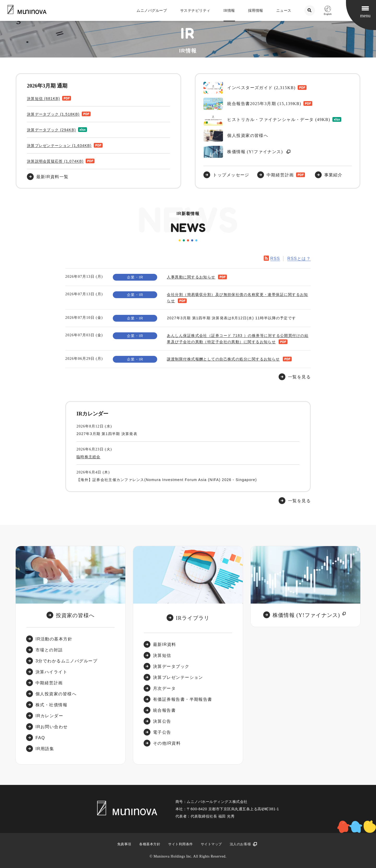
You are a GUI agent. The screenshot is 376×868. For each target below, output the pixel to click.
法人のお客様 (240, 844)
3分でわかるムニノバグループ (66, 661)
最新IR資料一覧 (52, 177)
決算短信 (162, 655)
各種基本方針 (150, 844)
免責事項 (124, 844)
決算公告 (162, 721)
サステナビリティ (195, 11)
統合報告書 (164, 710)
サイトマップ (211, 844)
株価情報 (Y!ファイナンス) (244, 152)
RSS (275, 259)
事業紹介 (333, 175)
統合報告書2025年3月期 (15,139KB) (252, 104)
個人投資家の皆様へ (236, 136)
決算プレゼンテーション (178, 677)
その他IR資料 (167, 743)
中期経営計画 (280, 175)
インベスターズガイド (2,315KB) (249, 88)
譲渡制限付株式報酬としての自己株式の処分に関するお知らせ (223, 359)
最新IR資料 (165, 644)
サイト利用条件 (181, 844)
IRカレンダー (49, 716)
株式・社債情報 (51, 705)
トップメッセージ (231, 175)
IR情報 (229, 11)
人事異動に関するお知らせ (191, 277)
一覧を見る (299, 501)
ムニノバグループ (152, 11)
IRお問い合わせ (52, 727)
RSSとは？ (299, 259)
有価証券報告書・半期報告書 (183, 699)
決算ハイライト (51, 672)
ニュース (284, 11)
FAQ (40, 738)
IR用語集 (45, 749)
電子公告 (162, 732)
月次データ (164, 688)
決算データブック (171, 666)
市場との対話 (49, 650)
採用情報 (256, 11)
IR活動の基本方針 (54, 639)
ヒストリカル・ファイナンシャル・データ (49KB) (267, 120)
